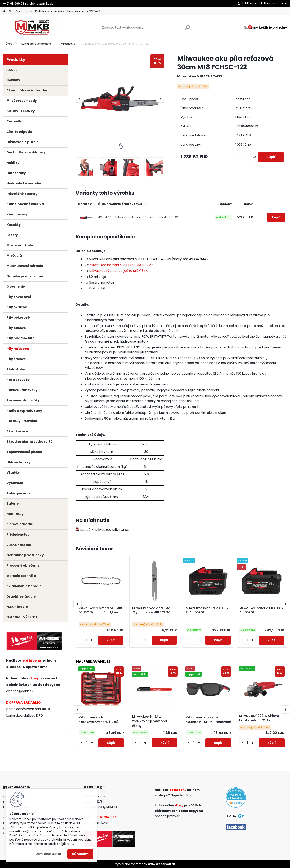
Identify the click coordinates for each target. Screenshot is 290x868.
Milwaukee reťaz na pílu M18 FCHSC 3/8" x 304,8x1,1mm (100, 610)
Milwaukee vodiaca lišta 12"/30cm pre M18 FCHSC (151, 610)
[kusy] (240, 157)
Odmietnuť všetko (48, 854)
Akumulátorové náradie (35, 44)
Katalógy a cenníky (50, 11)
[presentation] (80, 99)
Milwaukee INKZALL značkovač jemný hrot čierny (150, 721)
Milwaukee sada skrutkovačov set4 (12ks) (98, 720)
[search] (187, 29)
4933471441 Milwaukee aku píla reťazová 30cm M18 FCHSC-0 (140, 217)
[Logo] (31, 28)
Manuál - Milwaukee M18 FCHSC (103, 530)
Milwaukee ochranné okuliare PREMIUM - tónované (208, 720)
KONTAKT (94, 11)
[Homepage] (4, 11)
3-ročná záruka (21, 11)
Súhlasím (80, 854)
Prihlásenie (250, 3)
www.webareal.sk (161, 864)
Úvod (9, 44)
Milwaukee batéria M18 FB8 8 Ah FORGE (262, 610)
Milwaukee (122, 265)
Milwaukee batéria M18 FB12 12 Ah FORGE (207, 610)
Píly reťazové (67, 44)
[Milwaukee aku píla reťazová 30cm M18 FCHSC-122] (120, 99)
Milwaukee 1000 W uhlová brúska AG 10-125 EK (259, 718)
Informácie (75, 11)
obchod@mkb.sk (20, 691)
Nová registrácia (276, 3)
